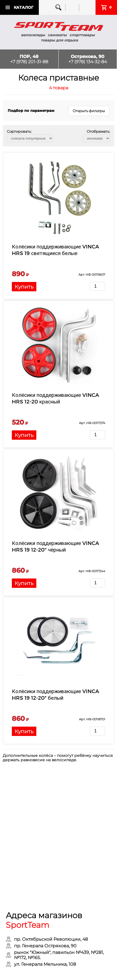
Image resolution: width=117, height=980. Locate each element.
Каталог (24, 7)
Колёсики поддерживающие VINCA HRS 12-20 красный (55, 398)
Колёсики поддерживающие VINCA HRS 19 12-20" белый (55, 694)
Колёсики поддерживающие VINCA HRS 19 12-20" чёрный (55, 546)
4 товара (59, 88)
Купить (24, 287)
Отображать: (98, 131)
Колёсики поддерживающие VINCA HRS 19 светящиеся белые (55, 250)
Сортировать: (19, 131)
